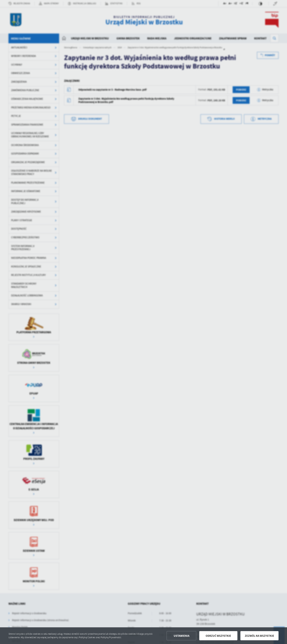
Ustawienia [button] (182, 636)
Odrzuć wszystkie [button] (218, 636)
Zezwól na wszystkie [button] (259, 636)
